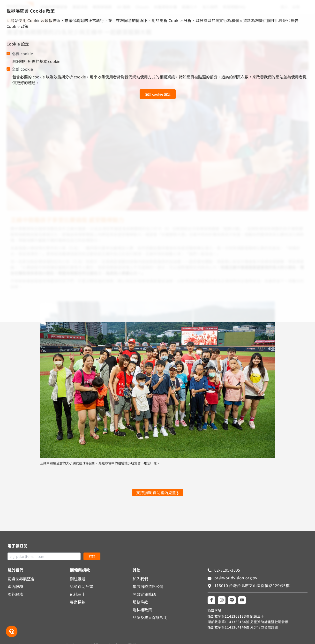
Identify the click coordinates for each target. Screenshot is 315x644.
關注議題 (78, 579)
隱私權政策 (142, 610)
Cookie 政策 (18, 26)
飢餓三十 (78, 594)
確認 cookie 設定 (158, 94)
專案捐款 (78, 602)
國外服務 (15, 594)
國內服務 (15, 586)
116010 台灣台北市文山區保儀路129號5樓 (252, 585)
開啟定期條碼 (144, 594)
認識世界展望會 (21, 579)
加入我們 (140, 579)
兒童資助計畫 (82, 586)
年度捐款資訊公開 (148, 586)
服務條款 (140, 602)
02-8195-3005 (227, 570)
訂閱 (92, 556)
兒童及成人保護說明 (150, 617)
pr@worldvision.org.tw (235, 578)
